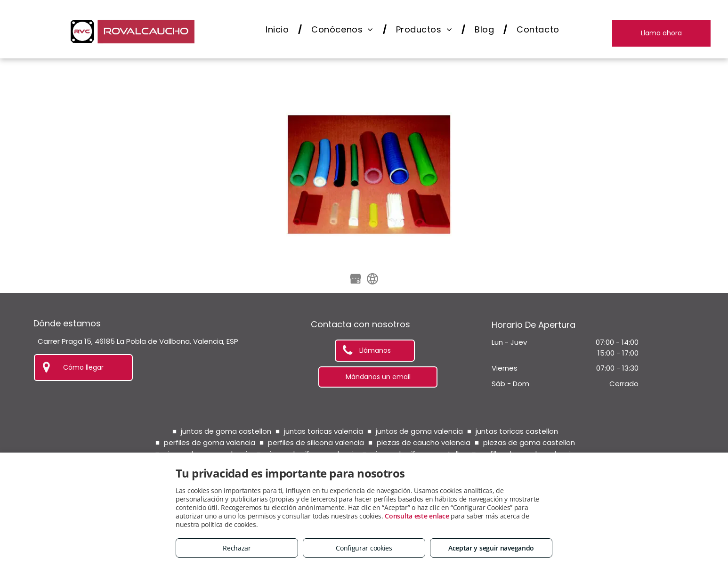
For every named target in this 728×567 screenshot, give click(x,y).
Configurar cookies (364, 548)
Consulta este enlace (417, 516)
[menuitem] (279, 29)
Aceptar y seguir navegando (491, 548)
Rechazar (237, 548)
